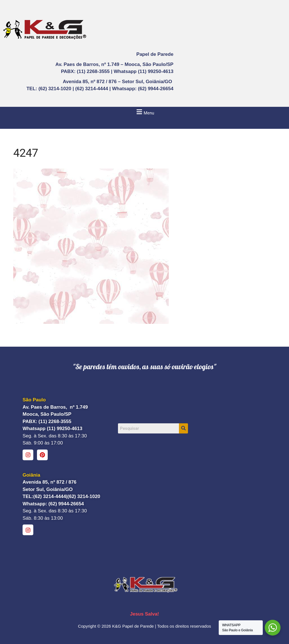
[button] (144, 112)
